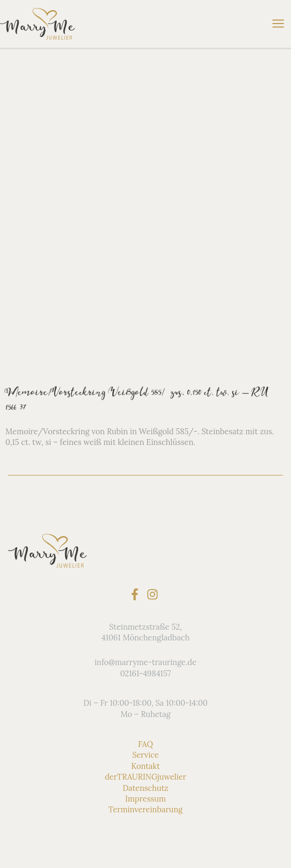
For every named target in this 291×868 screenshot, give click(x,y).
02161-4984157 (145, 673)
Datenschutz (145, 787)
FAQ (145, 744)
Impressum (145, 799)
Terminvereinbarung (146, 809)
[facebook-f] (137, 594)
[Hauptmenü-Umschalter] (278, 24)
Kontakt (145, 766)
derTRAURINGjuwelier (145, 777)
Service (145, 755)
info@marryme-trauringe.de (145, 662)
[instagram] (154, 594)
